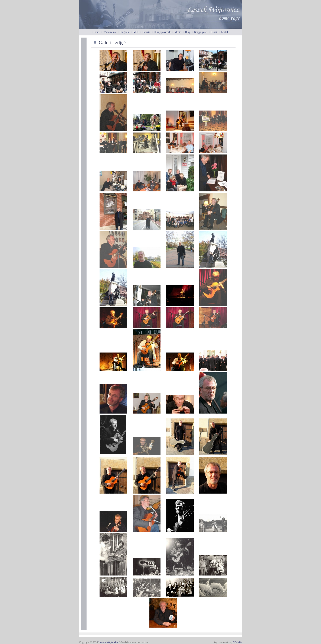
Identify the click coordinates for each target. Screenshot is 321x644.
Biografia (125, 32)
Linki (214, 32)
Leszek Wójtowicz (108, 642)
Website (238, 642)
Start (97, 32)
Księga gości (201, 32)
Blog (188, 32)
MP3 (136, 32)
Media (178, 32)
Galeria (146, 32)
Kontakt (225, 32)
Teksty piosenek (162, 32)
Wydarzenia (109, 32)
